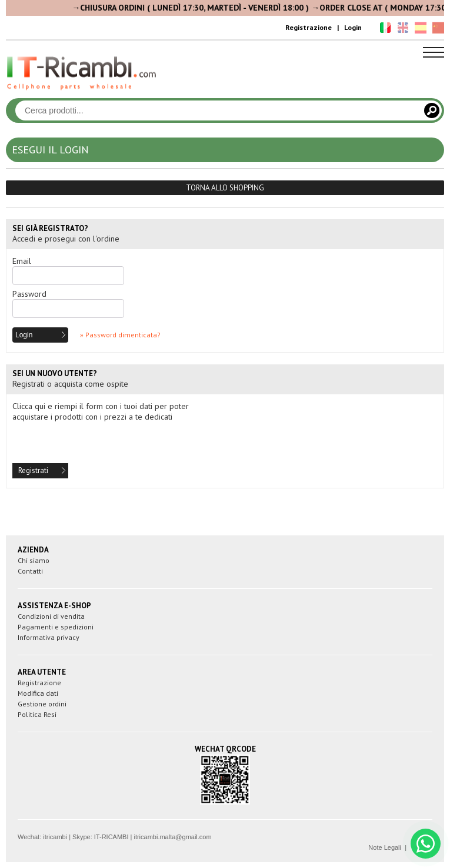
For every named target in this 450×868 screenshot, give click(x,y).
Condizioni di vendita (51, 616)
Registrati (33, 470)
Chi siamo (34, 560)
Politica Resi (37, 714)
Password (29, 294)
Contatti (30, 571)
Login (353, 27)
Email (22, 261)
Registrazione (309, 27)
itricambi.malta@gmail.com (172, 837)
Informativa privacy (49, 637)
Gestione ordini (42, 704)
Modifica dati (38, 693)
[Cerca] (432, 110)
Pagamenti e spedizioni (56, 627)
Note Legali (385, 847)
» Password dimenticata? (120, 335)
